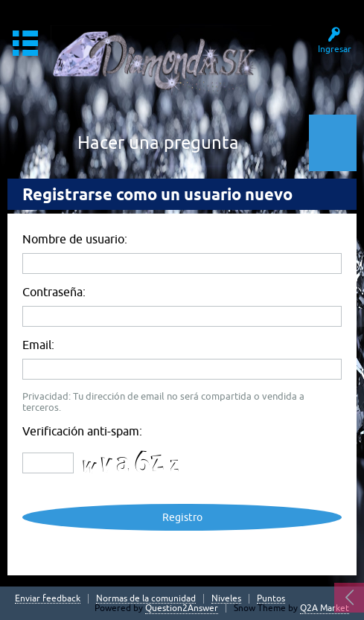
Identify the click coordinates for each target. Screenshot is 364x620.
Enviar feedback (48, 599)
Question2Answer (182, 608)
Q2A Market (325, 608)
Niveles (226, 599)
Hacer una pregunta (158, 143)
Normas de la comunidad (146, 599)
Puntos (271, 599)
